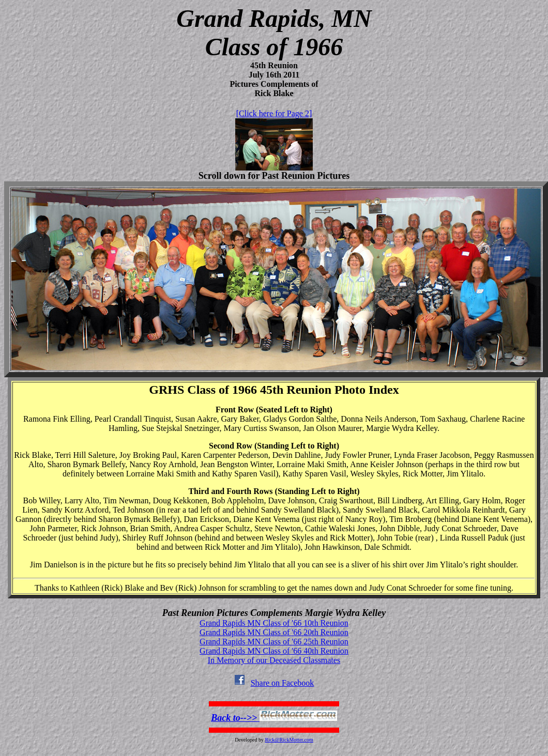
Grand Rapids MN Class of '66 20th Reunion (274, 632)
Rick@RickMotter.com (289, 740)
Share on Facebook (274, 683)
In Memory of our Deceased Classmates (274, 660)
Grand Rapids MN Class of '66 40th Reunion (274, 651)
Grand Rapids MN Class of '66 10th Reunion (274, 623)
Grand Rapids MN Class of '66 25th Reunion (274, 642)
